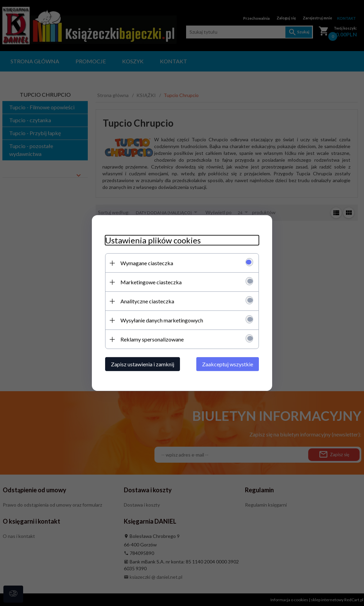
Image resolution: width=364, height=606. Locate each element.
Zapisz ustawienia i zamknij (141, 364)
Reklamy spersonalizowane (151, 339)
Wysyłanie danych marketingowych (160, 320)
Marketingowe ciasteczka (150, 282)
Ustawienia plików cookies (152, 240)
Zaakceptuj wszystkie (229, 364)
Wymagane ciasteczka (145, 263)
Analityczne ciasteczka (146, 301)
